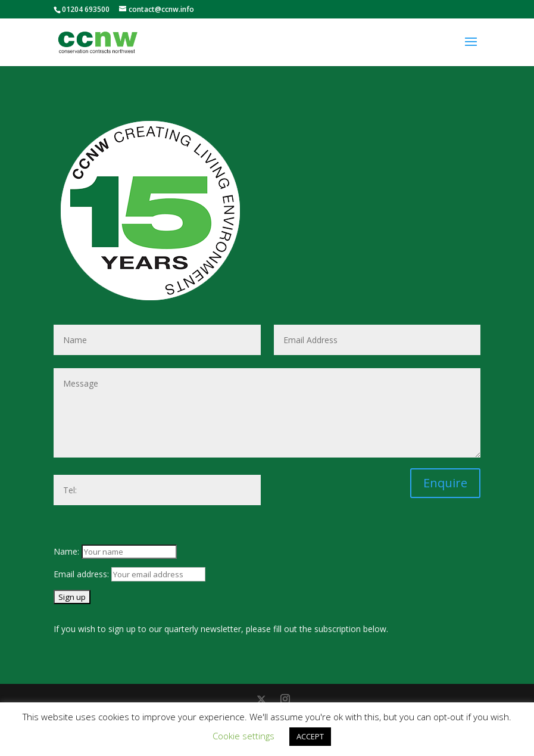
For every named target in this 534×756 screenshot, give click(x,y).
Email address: (82, 574)
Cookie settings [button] (243, 736)
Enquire (445, 483)
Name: (68, 551)
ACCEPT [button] (310, 736)
